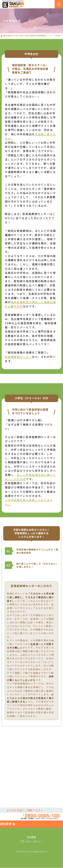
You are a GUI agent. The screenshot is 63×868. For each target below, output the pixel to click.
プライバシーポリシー (31, 842)
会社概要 (32, 837)
